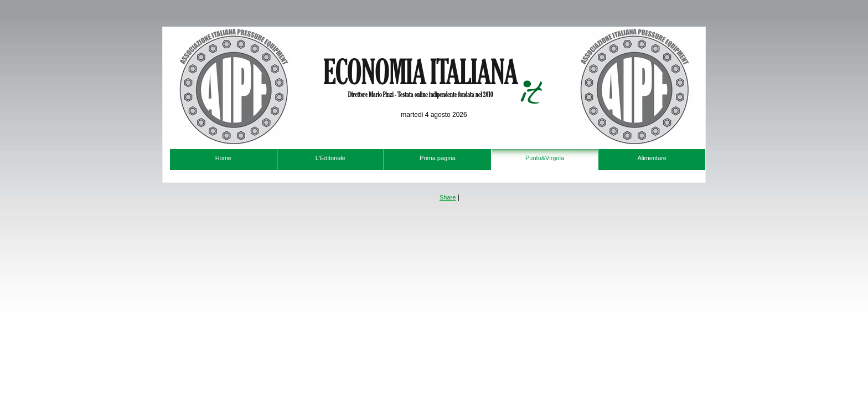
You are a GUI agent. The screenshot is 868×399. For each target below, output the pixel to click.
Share (448, 197)
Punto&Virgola (545, 158)
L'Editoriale (330, 158)
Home (223, 158)
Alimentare (652, 158)
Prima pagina (438, 158)
